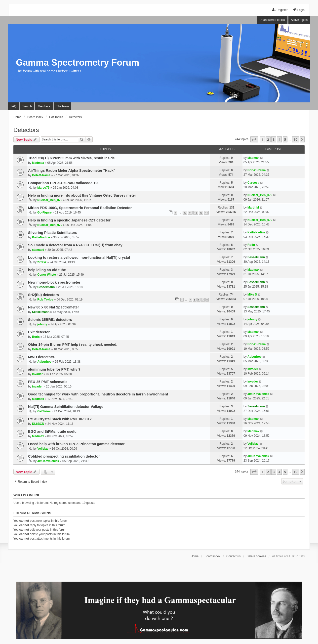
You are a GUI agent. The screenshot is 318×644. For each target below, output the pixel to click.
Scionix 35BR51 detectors (50, 320)
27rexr (42, 262)
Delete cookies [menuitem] (256, 556)
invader (37, 374)
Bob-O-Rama (41, 175)
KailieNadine (41, 237)
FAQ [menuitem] (13, 106)
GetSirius (44, 411)
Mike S (252, 295)
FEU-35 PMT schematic (48, 382)
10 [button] (296, 139)
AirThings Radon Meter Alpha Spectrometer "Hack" (72, 171)
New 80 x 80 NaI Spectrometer (54, 307)
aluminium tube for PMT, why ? (54, 369)
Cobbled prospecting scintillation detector (64, 456)
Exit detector (39, 332)
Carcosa (253, 183)
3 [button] (274, 139)
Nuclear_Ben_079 (50, 200)
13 (201, 213)
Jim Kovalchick (258, 394)
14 (206, 213)
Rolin (251, 245)
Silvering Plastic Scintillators (53, 233)
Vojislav (43, 449)
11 (190, 213)
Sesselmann (256, 257)
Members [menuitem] (44, 106)
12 (196, 213)
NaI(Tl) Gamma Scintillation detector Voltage (66, 407)
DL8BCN (38, 424)
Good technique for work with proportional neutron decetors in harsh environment (98, 394)
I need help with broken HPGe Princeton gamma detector (76, 444)
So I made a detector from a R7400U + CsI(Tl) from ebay (75, 245)
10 (185, 213)
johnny (42, 324)
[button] (254, 139)
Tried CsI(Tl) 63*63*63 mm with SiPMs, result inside (71, 158)
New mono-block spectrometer (54, 282)
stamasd (38, 250)
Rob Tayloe (45, 300)
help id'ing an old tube (47, 270)
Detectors (26, 130)
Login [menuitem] (299, 10)
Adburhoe (44, 362)
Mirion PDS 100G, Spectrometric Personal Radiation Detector (80, 208)
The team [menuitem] (62, 106)
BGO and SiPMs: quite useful (53, 431)
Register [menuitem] (280, 10)
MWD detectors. (42, 357)
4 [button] (279, 139)
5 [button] (285, 139)
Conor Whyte (47, 275)
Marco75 (43, 188)
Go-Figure (44, 213)
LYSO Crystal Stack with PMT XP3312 (60, 419)
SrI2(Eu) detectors (43, 295)
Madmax (38, 163)
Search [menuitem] (27, 106)
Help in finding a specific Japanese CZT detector (69, 220)
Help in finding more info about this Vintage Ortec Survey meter (82, 195)
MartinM (253, 208)
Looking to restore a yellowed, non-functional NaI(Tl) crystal (79, 258)
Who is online (27, 495)
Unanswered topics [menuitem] (272, 20)
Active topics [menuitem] (299, 20)
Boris (36, 337)
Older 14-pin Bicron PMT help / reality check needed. (73, 344)
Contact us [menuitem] (233, 556)
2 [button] (268, 139)
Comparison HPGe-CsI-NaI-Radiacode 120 (64, 183)
